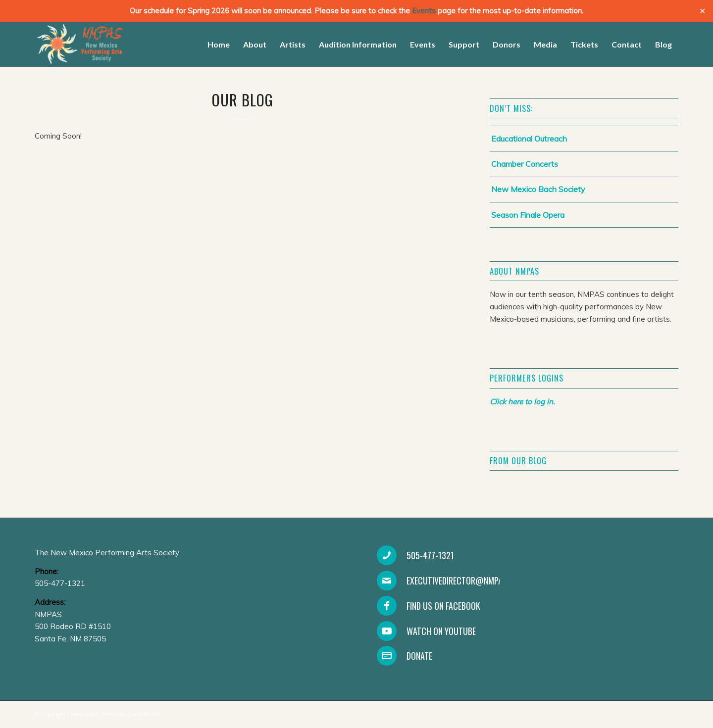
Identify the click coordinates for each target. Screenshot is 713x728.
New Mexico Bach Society (538, 189)
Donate (419, 656)
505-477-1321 (430, 555)
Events (424, 11)
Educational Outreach (529, 139)
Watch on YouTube (441, 631)
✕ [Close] (702, 11)
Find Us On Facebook (443, 606)
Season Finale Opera (528, 215)
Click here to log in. (522, 402)
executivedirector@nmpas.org (465, 581)
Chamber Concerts (525, 164)
